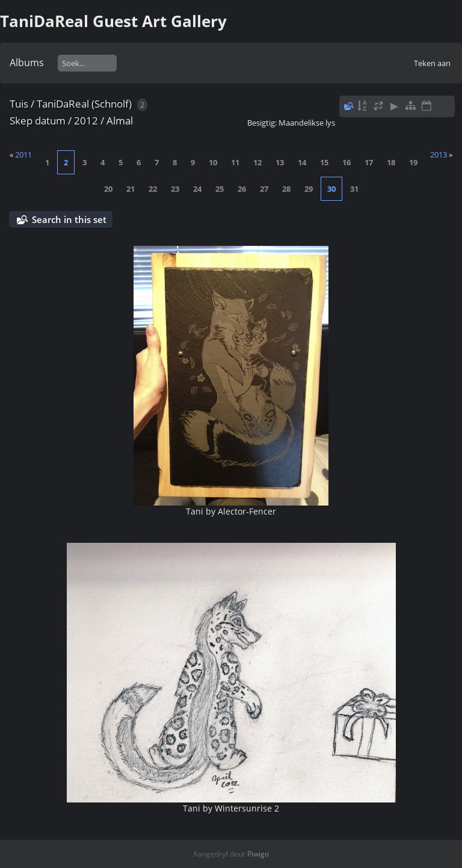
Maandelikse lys (307, 123)
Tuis (19, 104)
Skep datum (38, 121)
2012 (86, 121)
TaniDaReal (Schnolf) (84, 104)
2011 (23, 154)
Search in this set (69, 219)
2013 (439, 154)
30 (331, 189)
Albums (27, 63)
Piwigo (258, 854)
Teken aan (432, 63)
